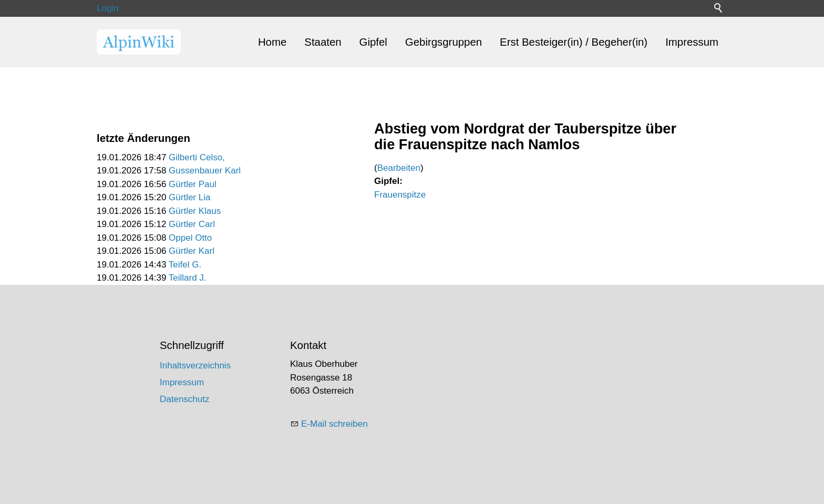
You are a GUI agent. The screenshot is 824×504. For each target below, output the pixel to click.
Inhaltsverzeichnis (195, 366)
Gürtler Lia (189, 197)
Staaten (323, 42)
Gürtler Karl (192, 251)
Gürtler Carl (192, 224)
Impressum (692, 42)
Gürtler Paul (193, 184)
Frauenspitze (400, 195)
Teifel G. (185, 265)
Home (272, 42)
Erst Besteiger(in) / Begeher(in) (574, 42)
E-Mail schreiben (334, 424)
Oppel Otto (190, 238)
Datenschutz (185, 399)
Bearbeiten (399, 168)
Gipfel (373, 42)
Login (108, 8)
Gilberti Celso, (197, 157)
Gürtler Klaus (195, 211)
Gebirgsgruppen (444, 42)
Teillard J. (188, 278)
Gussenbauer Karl (205, 171)
